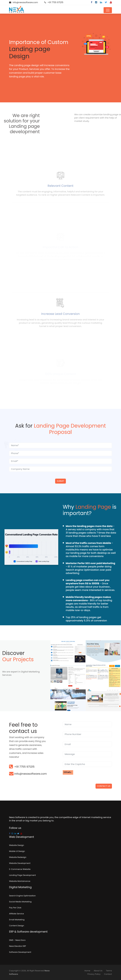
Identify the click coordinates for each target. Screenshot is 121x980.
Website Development (20, 863)
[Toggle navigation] (108, 10)
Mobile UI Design (17, 851)
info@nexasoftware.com (25, 2)
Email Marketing (17, 920)
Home (87, 971)
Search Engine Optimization (22, 896)
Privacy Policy (94, 974)
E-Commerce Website (20, 869)
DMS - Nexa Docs (17, 940)
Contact (108, 974)
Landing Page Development (22, 875)
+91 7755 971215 (55, 2)
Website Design (17, 845)
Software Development (20, 952)
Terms (109, 971)
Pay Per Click (15, 908)
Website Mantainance (20, 881)
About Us (98, 971)
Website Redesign (18, 857)
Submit (60, 481)
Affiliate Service (16, 914)
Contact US (104, 786)
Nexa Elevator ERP (18, 946)
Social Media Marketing (20, 902)
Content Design (17, 926)
